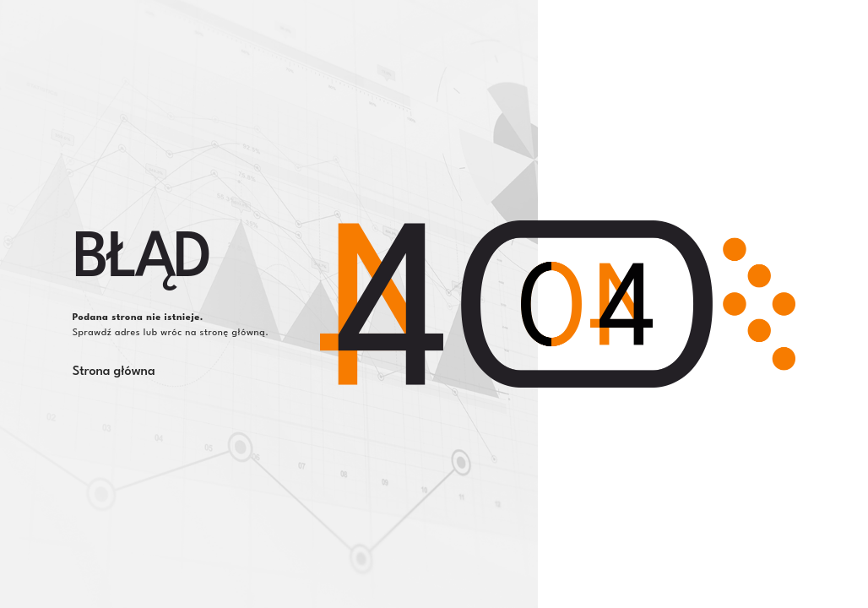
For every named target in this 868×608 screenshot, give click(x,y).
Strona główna (114, 372)
